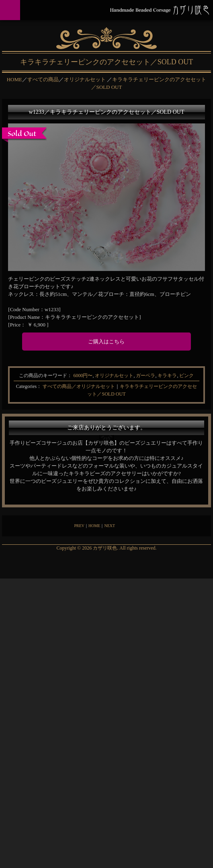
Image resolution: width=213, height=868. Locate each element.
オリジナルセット (114, 376)
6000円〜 (83, 376)
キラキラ (167, 376)
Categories (26, 386)
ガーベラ (145, 376)
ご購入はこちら (106, 342)
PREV (79, 526)
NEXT (110, 526)
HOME (94, 526)
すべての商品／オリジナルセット (79, 386)
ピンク (186, 376)
